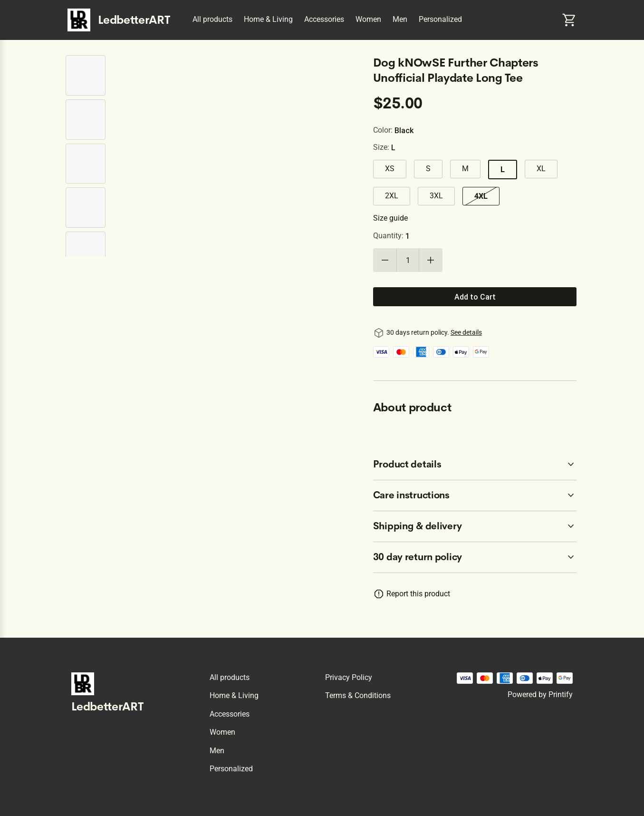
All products (212, 19)
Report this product (418, 594)
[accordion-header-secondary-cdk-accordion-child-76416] (475, 495)
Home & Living (268, 19)
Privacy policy (349, 677)
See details (466, 332)
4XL (481, 196)
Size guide (390, 218)
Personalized (440, 19)
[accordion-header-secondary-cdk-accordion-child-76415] (475, 465)
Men (400, 19)
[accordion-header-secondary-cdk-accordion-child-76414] (475, 557)
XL (541, 169)
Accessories (324, 19)
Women (368, 19)
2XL (392, 196)
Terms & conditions (358, 695)
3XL (436, 196)
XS (390, 169)
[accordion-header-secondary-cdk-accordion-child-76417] (475, 526)
